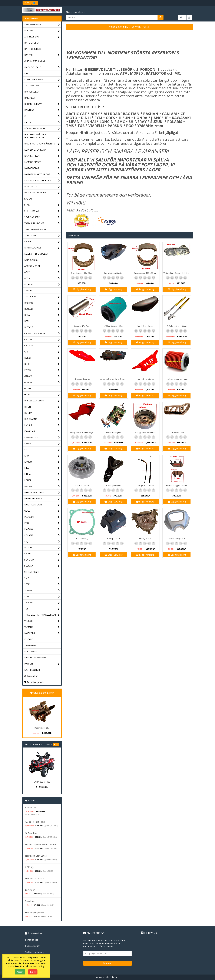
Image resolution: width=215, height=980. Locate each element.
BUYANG (42, 327)
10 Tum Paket (32, 833)
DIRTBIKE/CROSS (42, 248)
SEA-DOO (42, 560)
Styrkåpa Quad (113, 539)
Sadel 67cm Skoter (145, 326)
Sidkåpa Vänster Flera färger (82, 432)
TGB (42, 609)
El (42, 116)
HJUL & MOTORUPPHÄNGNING (42, 144)
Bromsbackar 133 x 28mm (82, 273)
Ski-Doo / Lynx (31, 572)
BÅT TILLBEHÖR (32, 49)
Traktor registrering (34, 952)
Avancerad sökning (75, 12)
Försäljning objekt (34, 682)
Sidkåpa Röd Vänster (82, 379)
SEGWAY (42, 566)
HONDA (42, 413)
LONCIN (42, 480)
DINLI (42, 364)
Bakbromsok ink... (42, 728)
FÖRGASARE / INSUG (42, 129)
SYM (42, 597)
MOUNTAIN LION (42, 505)
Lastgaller (30, 890)
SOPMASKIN (30, 651)
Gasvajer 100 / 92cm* (145, 486)
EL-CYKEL (29, 639)
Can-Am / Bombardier (42, 333)
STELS (42, 584)
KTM (42, 456)
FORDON (42, 31)
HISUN (42, 407)
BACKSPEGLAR (32, 92)
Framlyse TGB (145, 539)
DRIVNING (42, 110)
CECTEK (42, 340)
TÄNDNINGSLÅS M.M (35, 229)
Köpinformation (33, 946)
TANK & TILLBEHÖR (42, 223)
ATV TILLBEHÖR (42, 37)
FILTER (42, 122)
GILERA (28, 388)
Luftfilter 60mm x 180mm (114, 326)
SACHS (42, 554)
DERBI (42, 358)
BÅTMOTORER (32, 43)
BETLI (42, 321)
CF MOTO (42, 346)
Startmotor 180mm (34, 878)
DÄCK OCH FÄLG (42, 67)
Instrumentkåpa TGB (177, 539)
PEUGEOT (42, 517)
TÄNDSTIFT (42, 236)
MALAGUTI (42, 486)
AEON (42, 278)
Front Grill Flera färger (145, 379)
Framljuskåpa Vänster (113, 273)
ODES (42, 511)
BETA (42, 315)
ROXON (42, 548)
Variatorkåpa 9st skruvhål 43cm (177, 273)
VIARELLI (42, 621)
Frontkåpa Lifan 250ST (36, 856)
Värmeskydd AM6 (177, 432)
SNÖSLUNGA (31, 645)
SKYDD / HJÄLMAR (42, 80)
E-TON (42, 370)
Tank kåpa (30, 901)
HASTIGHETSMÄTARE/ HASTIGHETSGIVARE (42, 136)
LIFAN (42, 468)
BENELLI (42, 309)
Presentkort (31, 676)
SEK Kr (27, 3)
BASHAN (42, 303)
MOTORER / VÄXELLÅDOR (42, 174)
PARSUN (42, 664)
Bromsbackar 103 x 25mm (145, 273)
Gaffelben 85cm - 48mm (177, 326)
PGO (42, 523)
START (42, 205)
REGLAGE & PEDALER (42, 193)
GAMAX (42, 376)
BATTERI (42, 55)
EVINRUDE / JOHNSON (35, 658)
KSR (42, 450)
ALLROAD (42, 285)
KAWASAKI (42, 431)
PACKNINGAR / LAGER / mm (42, 180)
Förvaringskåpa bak (34, 912)
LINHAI (42, 474)
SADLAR (28, 199)
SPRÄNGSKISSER (42, 25)
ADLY (42, 272)
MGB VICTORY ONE (42, 493)
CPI (42, 352)
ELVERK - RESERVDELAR (36, 254)
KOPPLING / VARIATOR (42, 150)
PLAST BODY (42, 187)
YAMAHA (42, 627)
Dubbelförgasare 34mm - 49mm (41, 844)
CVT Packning (82, 539)
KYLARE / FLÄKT (42, 156)
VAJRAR (42, 242)
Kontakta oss (32, 940)
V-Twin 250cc (32, 807)
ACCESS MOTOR (42, 266)
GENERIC (42, 382)
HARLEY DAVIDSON (42, 401)
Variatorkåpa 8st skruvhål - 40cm (114, 379)
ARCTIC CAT (42, 297)
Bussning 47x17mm (82, 326)
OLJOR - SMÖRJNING (35, 61)
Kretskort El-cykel (113, 432)
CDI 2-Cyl (30, 867)
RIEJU (42, 541)
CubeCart (114, 977)
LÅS (26, 73)
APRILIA (28, 290)
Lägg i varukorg (82, 289)
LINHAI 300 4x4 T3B (42, 782)
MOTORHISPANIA (42, 499)
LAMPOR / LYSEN (42, 162)
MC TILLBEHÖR (32, 670)
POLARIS (42, 535)
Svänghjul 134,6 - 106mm (145, 432)
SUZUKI (42, 590)
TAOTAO (42, 603)
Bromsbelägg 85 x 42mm (177, 486)
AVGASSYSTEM (42, 86)
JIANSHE (42, 425)
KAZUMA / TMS (42, 437)
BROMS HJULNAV (42, 104)
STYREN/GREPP (42, 217)
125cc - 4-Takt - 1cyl (35, 822)
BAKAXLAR (30, 98)
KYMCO (42, 462)
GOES (42, 395)
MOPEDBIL (42, 633)
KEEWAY (42, 444)
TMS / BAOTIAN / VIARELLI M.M (42, 615)
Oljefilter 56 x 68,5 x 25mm (177, 379)
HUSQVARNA (42, 419)
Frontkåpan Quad (113, 486)
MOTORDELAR (42, 168)
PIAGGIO (42, 529)
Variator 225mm (82, 486)
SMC (42, 578)
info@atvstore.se (118, 88)
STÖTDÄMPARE (42, 211)
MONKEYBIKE (31, 260)
